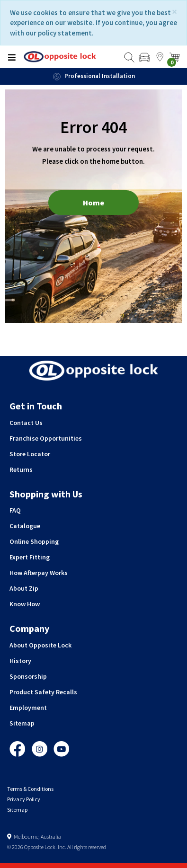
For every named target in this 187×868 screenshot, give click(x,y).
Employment (28, 708)
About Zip (24, 588)
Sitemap (22, 723)
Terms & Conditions (30, 789)
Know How (25, 604)
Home (93, 203)
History (20, 661)
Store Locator (30, 454)
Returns (21, 469)
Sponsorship (28, 676)
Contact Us (26, 423)
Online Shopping (34, 541)
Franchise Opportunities (46, 438)
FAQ (15, 510)
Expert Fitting (30, 557)
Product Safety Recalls (43, 692)
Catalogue (25, 526)
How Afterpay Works (39, 573)
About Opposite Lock (40, 645)
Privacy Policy (24, 799)
